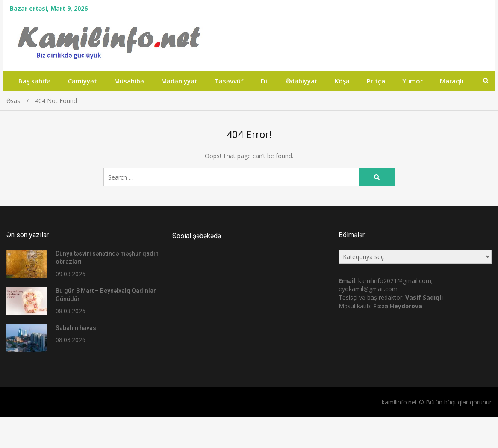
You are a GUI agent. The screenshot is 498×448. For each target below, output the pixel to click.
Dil (265, 81)
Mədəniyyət (179, 81)
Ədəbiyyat (302, 81)
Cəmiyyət (83, 81)
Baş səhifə (35, 81)
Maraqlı (452, 81)
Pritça (376, 81)
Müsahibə (129, 81)
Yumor (413, 81)
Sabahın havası (77, 328)
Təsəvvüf (229, 81)
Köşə (342, 81)
